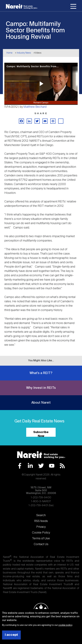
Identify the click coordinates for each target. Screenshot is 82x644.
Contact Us (41, 544)
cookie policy (65, 625)
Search (41, 515)
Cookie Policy (41, 533)
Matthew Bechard (35, 107)
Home (9, 53)
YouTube (52, 466)
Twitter (41, 466)
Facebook (20, 466)
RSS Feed (62, 466)
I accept (11, 635)
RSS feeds (41, 521)
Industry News (24, 53)
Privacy (41, 527)
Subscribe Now (41, 434)
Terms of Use (41, 539)
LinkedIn (30, 466)
